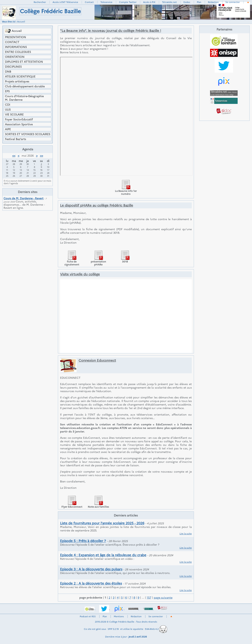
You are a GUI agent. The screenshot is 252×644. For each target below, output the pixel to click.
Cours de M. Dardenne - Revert (24, 198)
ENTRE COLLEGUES (18, 52)
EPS (7, 91)
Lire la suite (186, 534)
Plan (199, 2)
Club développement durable (25, 86)
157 (149, 598)
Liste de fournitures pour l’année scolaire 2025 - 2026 (102, 523)
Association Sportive (19, 124)
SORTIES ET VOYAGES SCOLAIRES (28, 134)
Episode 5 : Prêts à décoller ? (83, 541)
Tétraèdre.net (169, 2)
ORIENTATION (15, 57)
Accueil (21, 22)
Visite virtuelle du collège (80, 274)
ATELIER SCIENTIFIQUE (20, 77)
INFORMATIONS (16, 47)
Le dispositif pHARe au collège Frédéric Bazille (97, 205)
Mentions (119, 616)
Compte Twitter (128, 2)
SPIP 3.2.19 (113, 629)
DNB (8, 72)
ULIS (8, 110)
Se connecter (233, 2)
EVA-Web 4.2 (156, 629)
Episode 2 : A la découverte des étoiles (91, 583)
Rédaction (213, 2)
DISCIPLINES (13, 67)
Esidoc (187, 2)
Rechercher (40, 2)
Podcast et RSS (88, 616)
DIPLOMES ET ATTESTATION (24, 62)
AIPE (8, 129)
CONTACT (12, 42)
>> (42, 156)
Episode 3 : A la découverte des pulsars (91, 569)
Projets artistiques (17, 81)
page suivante (163, 598)
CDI (7, 105)
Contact (89, 2)
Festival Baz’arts (15, 139)
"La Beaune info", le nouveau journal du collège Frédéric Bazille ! (111, 31)
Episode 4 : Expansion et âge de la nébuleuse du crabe (103, 555)
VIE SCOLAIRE (14, 115)
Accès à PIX (149, 2)
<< (14, 156)
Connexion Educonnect (97, 360)
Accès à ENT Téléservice (65, 2)
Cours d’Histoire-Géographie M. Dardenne (24, 98)
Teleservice (106, 2)
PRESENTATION (15, 37)
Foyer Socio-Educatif (19, 119)
